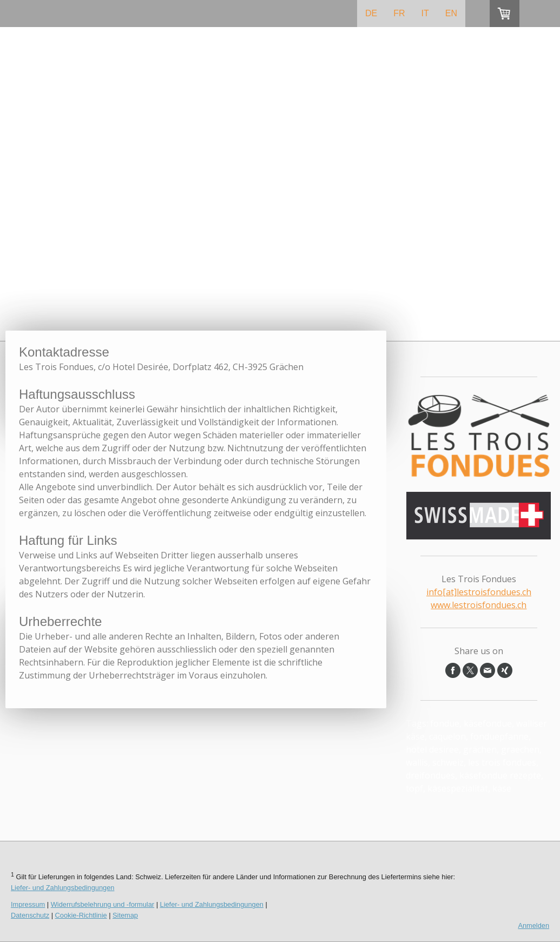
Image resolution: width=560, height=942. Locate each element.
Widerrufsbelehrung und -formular (103, 904)
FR (399, 13)
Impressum (28, 904)
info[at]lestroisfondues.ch (479, 592)
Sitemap (125, 915)
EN (451, 13)
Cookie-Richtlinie (81, 915)
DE (371, 13)
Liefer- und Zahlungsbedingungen (62, 888)
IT (425, 13)
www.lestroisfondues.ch (479, 605)
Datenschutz (30, 915)
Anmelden (533, 925)
